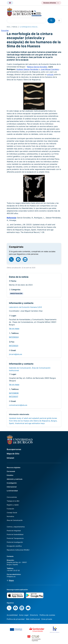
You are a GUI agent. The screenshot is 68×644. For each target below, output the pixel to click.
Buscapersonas (14, 449)
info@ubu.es (11, 576)
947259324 (14, 337)
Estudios (10, 475)
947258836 (14, 393)
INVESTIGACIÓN (16, 293)
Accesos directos (50, 3)
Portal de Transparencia (15, 538)
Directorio (34, 615)
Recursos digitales (14, 467)
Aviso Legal (24, 615)
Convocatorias (12, 497)
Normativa (10, 516)
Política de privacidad (16, 619)
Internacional (12, 487)
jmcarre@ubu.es (15, 354)
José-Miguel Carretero (50, 69)
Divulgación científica (14, 546)
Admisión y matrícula (15, 479)
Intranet (10, 458)
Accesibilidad (12, 615)
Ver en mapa (14, 328)
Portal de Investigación (15, 542)
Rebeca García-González (37, 67)
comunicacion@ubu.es (18, 405)
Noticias (15, 27)
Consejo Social (12, 513)
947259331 (14, 346)
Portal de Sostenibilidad (15, 534)
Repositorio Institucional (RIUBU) (18, 550)
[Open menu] (59, 20)
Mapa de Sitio (13, 454)
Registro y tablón (13, 505)
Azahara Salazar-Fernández (28, 69)
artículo (51, 74)
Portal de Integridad (14, 531)
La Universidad (12, 491)
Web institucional (33, 619)
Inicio (8, 27)
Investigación (12, 483)
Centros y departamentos (16, 527)
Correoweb (11, 471)
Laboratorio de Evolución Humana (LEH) (25, 307)
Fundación (10, 509)
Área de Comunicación (15, 520)
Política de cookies (47, 615)
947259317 (14, 397)
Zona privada (47, 619)
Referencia (11, 218)
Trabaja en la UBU (13, 501)
